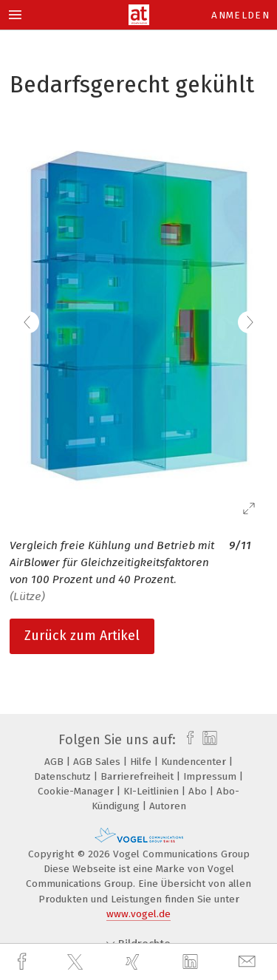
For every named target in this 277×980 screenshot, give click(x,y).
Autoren (168, 806)
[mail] (249, 962)
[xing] (134, 962)
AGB (55, 762)
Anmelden (240, 15)
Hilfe (142, 762)
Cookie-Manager (77, 791)
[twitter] (77, 962)
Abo (199, 791)
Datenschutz (64, 776)
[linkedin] (192, 962)
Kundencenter (195, 762)
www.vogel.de (138, 914)
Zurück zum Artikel (82, 636)
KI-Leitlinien (153, 791)
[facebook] (24, 962)
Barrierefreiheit (138, 776)
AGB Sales (98, 762)
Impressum (211, 776)
